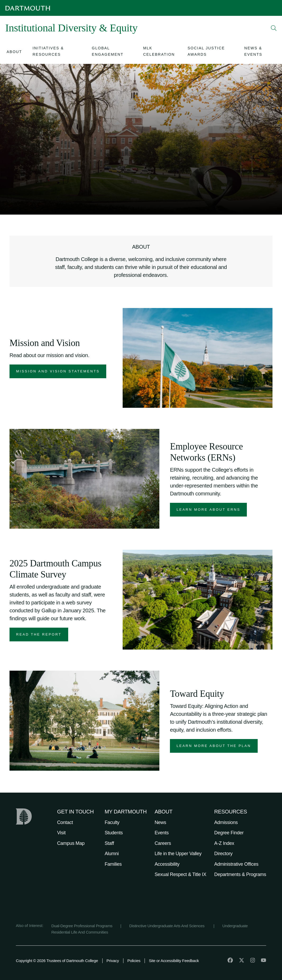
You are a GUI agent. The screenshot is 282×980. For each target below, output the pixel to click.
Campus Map (71, 843)
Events (162, 833)
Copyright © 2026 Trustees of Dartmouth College (57, 961)
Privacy (113, 961)
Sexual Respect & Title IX (181, 874)
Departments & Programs (240, 874)
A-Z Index (224, 843)
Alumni (112, 854)
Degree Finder (229, 833)
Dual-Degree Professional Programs (82, 926)
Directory (223, 854)
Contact (65, 822)
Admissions (226, 822)
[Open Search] (274, 28)
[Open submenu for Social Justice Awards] (211, 52)
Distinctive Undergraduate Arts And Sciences (167, 926)
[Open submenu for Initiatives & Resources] (57, 52)
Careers (163, 843)
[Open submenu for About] (14, 52)
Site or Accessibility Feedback (174, 961)
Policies (134, 961)
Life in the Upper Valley (178, 854)
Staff (109, 843)
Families (113, 864)
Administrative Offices (236, 864)
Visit (61, 833)
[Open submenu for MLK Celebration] (160, 52)
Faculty (112, 822)
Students (114, 833)
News (160, 822)
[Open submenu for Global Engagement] (112, 52)
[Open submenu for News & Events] (259, 52)
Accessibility (167, 864)
